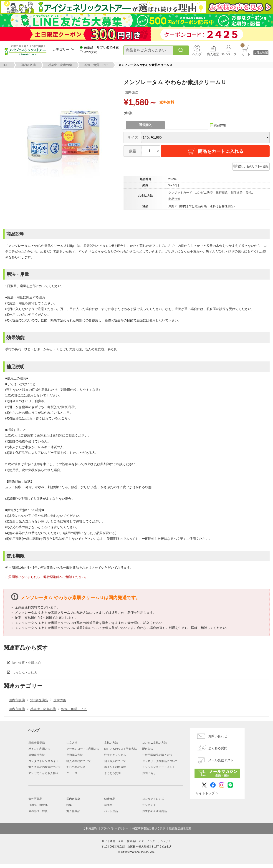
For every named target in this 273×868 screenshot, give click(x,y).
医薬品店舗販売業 (180, 828)
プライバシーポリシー (114, 828)
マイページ (229, 54)
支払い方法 (111, 743)
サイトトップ (205, 793)
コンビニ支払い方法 (154, 743)
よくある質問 (112, 773)
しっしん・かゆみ (25, 672)
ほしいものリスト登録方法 (121, 749)
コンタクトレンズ (153, 799)
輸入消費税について (79, 761)
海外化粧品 (73, 811)
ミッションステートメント (159, 767)
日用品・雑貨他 (38, 805)
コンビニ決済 (204, 193)
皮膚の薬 (60, 700)
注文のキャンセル (115, 755)
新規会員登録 (37, 743)
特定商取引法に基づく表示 (149, 828)
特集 (69, 805)
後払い (250, 193)
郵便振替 (237, 193)
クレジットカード (180, 193)
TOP (5, 65)
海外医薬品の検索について (45, 767)
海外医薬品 (35, 799)
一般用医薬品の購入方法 (157, 755)
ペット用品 (111, 811)
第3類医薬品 (39, 700)
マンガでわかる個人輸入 (43, 773)
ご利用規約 (90, 828)
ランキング (149, 805)
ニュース (72, 773)
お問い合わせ (218, 736)
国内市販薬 (28, 65)
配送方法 (148, 749)
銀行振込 (222, 193)
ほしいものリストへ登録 (253, 166)
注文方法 (72, 743)
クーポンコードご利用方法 (83, 749)
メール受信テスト (221, 760)
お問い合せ (149, 773)
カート (245, 50)
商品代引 (174, 199)
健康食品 (110, 799)
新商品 (108, 805)
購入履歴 (213, 54)
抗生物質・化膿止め (26, 663)
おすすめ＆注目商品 (154, 811)
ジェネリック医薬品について (160, 761)
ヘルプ (197, 54)
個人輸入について (115, 761)
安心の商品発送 (76, 767)
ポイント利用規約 (115, 767)
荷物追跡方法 (37, 755)
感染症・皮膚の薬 (60, 65)
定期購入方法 (75, 755)
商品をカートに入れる (215, 151)
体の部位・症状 (38, 811)
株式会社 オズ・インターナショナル (149, 841)
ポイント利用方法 (39, 749)
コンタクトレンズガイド (43, 761)
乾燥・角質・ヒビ (96, 65)
